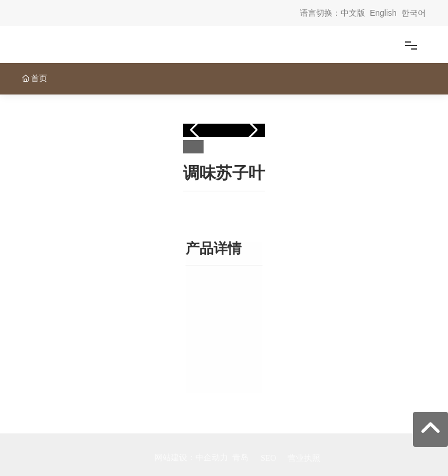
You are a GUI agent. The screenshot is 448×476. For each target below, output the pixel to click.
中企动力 (212, 458)
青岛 (240, 458)
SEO (268, 458)
